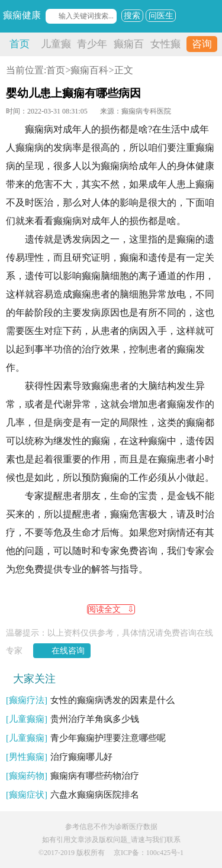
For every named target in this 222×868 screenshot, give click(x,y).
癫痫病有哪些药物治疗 (73, 776)
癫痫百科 (89, 70)
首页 (20, 44)
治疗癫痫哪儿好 (59, 757)
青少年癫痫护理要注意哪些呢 (86, 738)
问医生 (161, 16)
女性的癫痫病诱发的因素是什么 (90, 700)
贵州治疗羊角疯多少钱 (73, 719)
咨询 (202, 44)
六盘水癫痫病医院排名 (73, 795)
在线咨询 (68, 651)
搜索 (132, 16)
